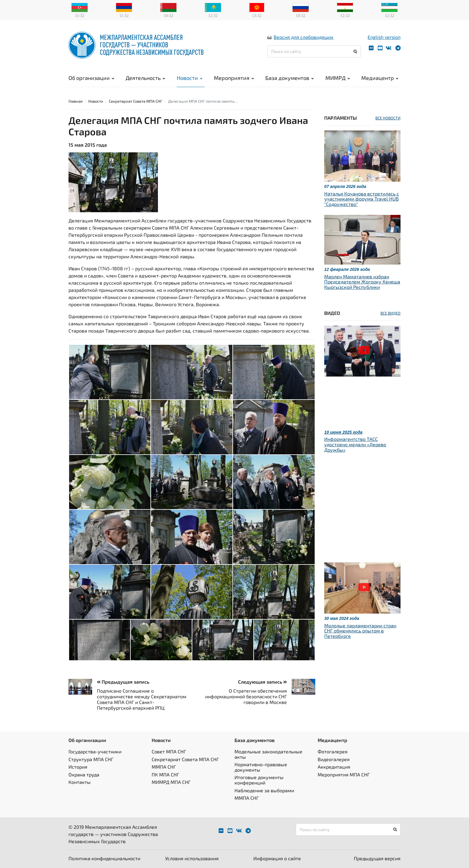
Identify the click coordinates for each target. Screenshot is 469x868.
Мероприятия (234, 78)
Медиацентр (380, 78)
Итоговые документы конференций (259, 780)
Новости (190, 78)
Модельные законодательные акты (268, 754)
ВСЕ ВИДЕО (390, 313)
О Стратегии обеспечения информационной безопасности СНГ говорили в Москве (246, 696)
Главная (76, 101)
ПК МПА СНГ (165, 774)
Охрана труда (84, 774)
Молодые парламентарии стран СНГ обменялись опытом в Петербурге (360, 631)
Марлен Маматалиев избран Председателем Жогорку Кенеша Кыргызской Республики (362, 282)
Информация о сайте (277, 858)
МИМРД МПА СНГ (171, 782)
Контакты (80, 782)
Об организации (91, 78)
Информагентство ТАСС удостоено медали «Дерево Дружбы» (355, 444)
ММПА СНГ (164, 767)
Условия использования (192, 858)
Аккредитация (334, 767)
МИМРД (338, 78)
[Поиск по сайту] (314, 51)
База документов (290, 78)
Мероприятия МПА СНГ (344, 774)
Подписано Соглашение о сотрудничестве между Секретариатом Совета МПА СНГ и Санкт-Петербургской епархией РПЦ (142, 699)
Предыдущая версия (377, 858)
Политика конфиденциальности (104, 858)
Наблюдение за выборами (264, 790)
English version (384, 37)
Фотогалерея (333, 751)
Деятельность (145, 78)
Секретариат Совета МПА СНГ (136, 101)
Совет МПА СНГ (169, 751)
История (78, 767)
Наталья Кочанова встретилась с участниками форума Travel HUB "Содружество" (362, 199)
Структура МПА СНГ (91, 759)
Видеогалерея (334, 759)
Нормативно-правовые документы (261, 767)
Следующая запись (262, 682)
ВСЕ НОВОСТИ (388, 118)
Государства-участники (95, 751)
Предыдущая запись (123, 682)
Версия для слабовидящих (304, 37)
